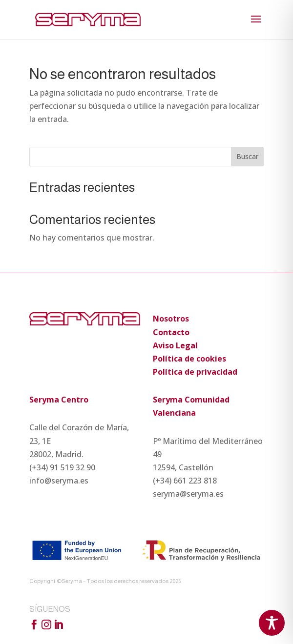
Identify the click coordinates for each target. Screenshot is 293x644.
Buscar (247, 156)
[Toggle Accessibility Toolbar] (272, 623)
